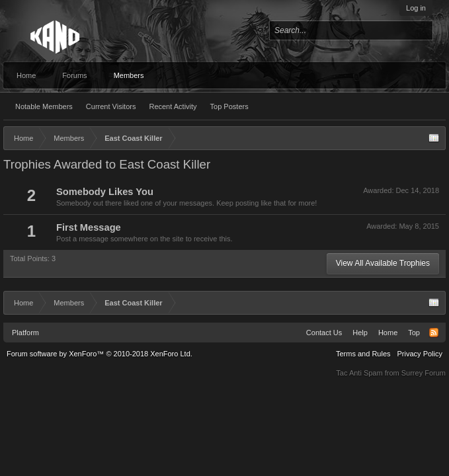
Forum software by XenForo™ (100, 354)
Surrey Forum (424, 373)
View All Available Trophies (383, 263)
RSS (434, 333)
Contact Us (324, 333)
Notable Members (44, 106)
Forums (74, 75)
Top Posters (229, 106)
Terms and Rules (363, 354)
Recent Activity (173, 106)
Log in (416, 8)
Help (360, 333)
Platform (25, 333)
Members (129, 75)
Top (414, 333)
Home (26, 75)
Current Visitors (111, 106)
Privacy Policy (420, 354)
